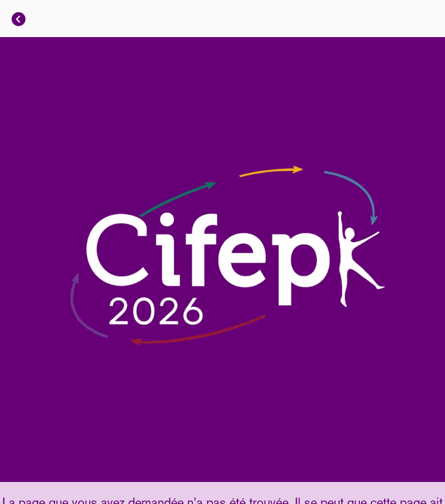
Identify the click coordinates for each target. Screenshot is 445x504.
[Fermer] (19, 19)
